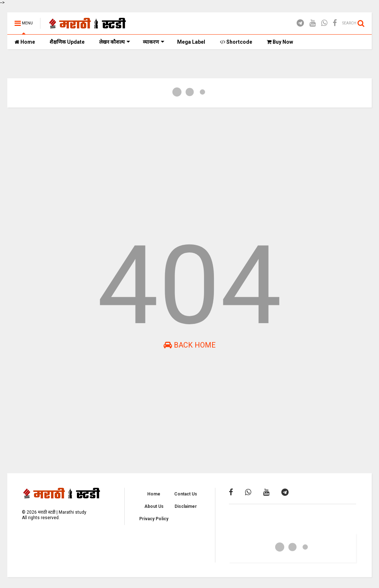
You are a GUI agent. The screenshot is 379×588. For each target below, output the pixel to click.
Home (25, 42)
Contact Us (186, 494)
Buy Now (280, 42)
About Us (154, 506)
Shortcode (236, 42)
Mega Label (191, 42)
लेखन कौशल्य (115, 42)
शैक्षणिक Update (67, 42)
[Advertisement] (189, 169)
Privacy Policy (154, 519)
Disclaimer (186, 506)
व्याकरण (154, 42)
